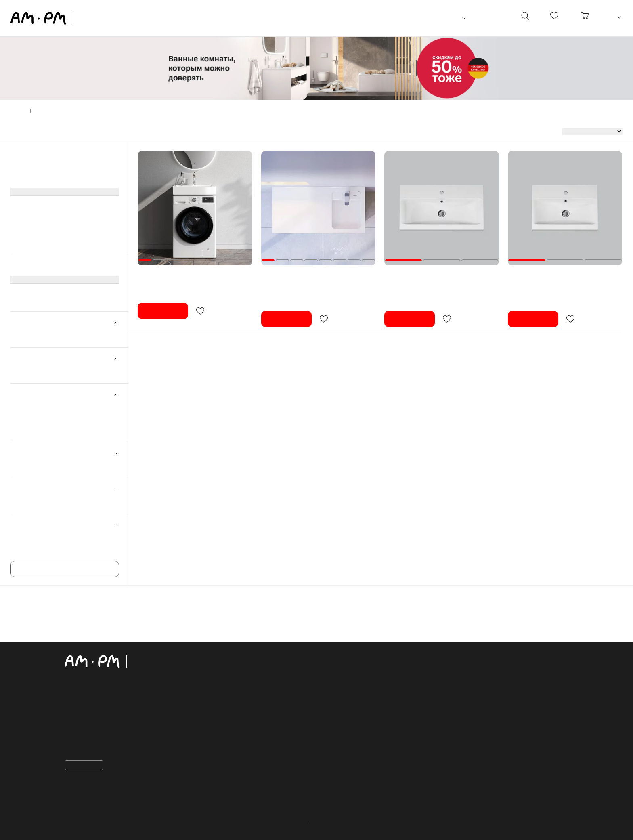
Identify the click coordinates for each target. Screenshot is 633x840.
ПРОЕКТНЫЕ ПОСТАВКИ (365, 777)
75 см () (35, 418)
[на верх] (560, 827)
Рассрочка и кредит (354, 709)
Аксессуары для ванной (42, 234)
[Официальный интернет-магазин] (123, 661)
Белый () (36, 371)
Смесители (25, 224)
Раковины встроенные (40, 291)
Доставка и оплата (353, 684)
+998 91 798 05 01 (95, 719)
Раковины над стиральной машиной (58, 301)
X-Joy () (35, 549)
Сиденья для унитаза (39, 245)
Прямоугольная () (48, 502)
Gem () (34, 538)
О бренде (340, 746)
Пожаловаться (86, 765)
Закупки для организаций (363, 721)
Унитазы (21, 171)
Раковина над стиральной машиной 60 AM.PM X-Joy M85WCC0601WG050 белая (192, 277)
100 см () (37, 430)
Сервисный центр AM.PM (362, 758)
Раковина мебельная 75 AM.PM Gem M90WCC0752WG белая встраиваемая (436, 277)
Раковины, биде (31, 192)
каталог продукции (242, 658)
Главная (19, 111)
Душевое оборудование (42, 213)
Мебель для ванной (36, 161)
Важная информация (356, 671)
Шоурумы (343, 801)
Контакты (82, 703)
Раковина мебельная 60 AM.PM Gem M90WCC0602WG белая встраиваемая (559, 277)
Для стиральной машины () (61, 466)
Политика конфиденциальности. (341, 821)
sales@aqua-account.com (106, 748)
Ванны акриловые (34, 203)
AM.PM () (37, 335)
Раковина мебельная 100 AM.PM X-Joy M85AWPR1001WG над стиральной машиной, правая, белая (312, 281)
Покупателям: (352, 658)
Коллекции (226, 790)
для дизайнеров (356, 789)
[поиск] (525, 18)
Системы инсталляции (40, 182)
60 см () (35, 407)
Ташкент (452, 18)
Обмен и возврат (350, 696)
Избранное (342, 733)
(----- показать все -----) (40, 280)
